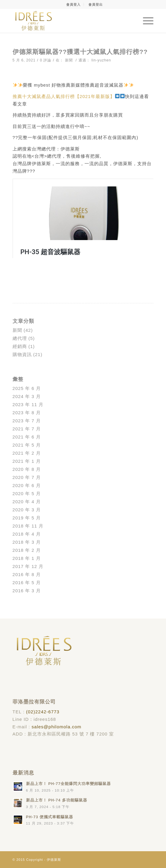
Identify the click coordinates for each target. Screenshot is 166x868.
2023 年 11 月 (28, 404)
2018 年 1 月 (27, 558)
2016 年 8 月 (27, 574)
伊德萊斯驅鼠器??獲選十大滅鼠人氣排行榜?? (80, 52)
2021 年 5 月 (27, 445)
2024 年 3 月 (27, 396)
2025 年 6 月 (27, 388)
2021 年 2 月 (27, 453)
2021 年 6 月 (27, 437)
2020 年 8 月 (27, 469)
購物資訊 (22, 354)
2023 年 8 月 (27, 413)
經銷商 (20, 346)
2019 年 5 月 (27, 518)
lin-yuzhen (101, 60)
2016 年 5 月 (27, 583)
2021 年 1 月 (27, 461)
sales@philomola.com (57, 727)
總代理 (20, 338)
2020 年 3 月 (27, 510)
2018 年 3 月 (27, 542)
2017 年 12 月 (28, 566)
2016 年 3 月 (27, 591)
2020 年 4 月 (27, 502)
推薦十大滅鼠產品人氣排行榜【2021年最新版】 (64, 96)
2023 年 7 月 (27, 421)
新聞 (69, 60)
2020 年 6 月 (27, 485)
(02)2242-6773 (43, 712)
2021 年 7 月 (27, 429)
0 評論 (46, 60)
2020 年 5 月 (27, 493)
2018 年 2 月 (27, 550)
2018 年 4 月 (27, 534)
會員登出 (96, 4)
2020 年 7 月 (27, 477)
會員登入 (73, 4)
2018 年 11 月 (28, 526)
